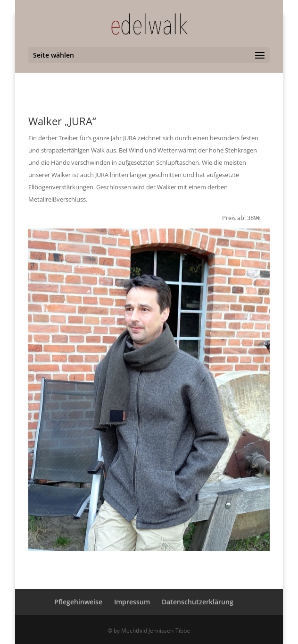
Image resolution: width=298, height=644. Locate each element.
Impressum (132, 602)
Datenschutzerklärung (198, 602)
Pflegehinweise (78, 602)
